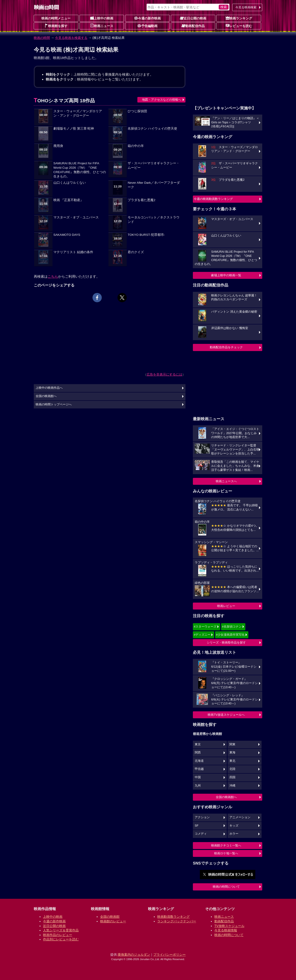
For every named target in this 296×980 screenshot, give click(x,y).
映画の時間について (226, 887)
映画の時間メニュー (56, 18)
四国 (232, 777)
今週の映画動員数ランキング (213, 199)
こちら (53, 276)
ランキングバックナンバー (177, 921)
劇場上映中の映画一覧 (226, 275)
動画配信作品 (193, 26)
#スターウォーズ (205, 627)
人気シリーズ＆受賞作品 (61, 930)
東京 (198, 744)
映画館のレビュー (113, 921)
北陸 (232, 769)
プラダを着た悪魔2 (142, 200)
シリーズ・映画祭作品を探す (226, 642)
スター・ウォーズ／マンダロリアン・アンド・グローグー (78, 113)
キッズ (234, 826)
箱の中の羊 (136, 146)
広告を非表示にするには (164, 374)
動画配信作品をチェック (226, 347)
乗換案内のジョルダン (134, 955)
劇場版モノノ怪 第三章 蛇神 (74, 129)
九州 (198, 786)
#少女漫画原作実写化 (230, 635)
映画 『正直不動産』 (68, 200)
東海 (232, 753)
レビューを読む (239, 26)
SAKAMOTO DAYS (67, 235)
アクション (202, 817)
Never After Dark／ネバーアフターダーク (154, 185)
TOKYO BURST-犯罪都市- (146, 235)
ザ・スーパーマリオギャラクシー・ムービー (154, 165)
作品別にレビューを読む (61, 939)
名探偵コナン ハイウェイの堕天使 (152, 129)
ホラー (234, 834)
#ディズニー (202, 635)
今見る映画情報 (226, 930)
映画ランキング (239, 18)
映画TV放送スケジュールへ (226, 715)
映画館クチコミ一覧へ (226, 845)
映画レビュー (226, 606)
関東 (232, 744)
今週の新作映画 (148, 18)
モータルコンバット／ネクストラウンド (154, 220)
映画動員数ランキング (173, 917)
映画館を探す (56, 26)
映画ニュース (102, 26)
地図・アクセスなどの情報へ (162, 100)
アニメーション (240, 817)
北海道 (199, 761)
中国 (198, 777)
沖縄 (232, 786)
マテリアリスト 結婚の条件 (73, 252)
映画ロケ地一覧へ (226, 853)
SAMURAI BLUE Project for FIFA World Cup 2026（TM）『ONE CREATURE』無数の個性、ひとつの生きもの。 (80, 170)
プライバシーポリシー (170, 955)
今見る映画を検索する (71, 38)
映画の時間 (42, 38)
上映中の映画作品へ (49, 388)
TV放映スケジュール (229, 926)
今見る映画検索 (246, 7)
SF (197, 826)
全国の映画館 (110, 917)
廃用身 (58, 146)
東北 (232, 761)
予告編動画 (148, 26)
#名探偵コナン (232, 627)
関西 (198, 753)
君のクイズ (136, 252)
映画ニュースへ (226, 481)
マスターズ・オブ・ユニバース (76, 217)
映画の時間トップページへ (54, 404)
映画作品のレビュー (58, 935)
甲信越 (199, 769)
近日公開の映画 (193, 18)
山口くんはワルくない (70, 183)
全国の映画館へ (226, 797)
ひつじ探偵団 (137, 111)
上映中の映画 (102, 18)
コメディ (201, 834)
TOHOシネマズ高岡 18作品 (64, 101)
